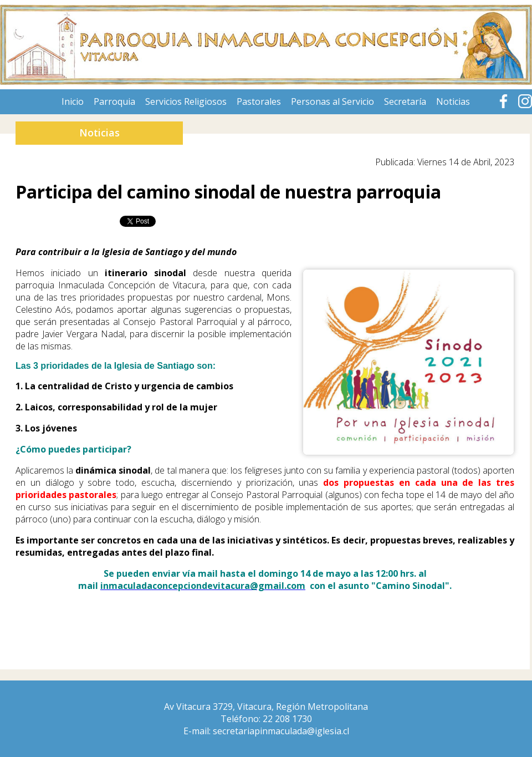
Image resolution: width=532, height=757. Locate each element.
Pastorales (259, 101)
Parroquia (114, 101)
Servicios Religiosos (186, 101)
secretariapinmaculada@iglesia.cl (281, 731)
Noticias (453, 101)
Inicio (73, 101)
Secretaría (405, 101)
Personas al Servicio (332, 101)
